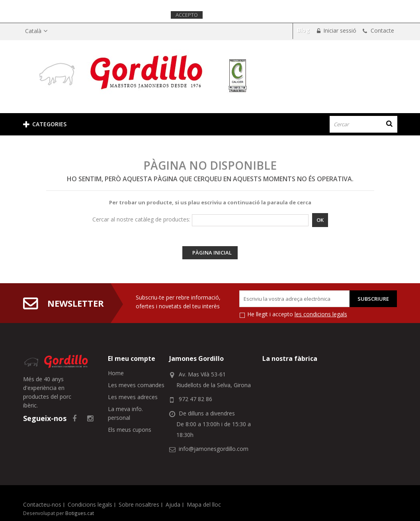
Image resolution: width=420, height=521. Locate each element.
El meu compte (132, 358)
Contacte (382, 30)
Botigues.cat (80, 513)
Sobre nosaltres (139, 504)
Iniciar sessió (339, 30)
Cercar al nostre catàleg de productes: (141, 219)
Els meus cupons (130, 430)
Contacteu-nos (42, 504)
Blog (303, 30)
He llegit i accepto (297, 314)
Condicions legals (90, 504)
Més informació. (228, 15)
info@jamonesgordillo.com (214, 449)
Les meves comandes (136, 385)
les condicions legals (321, 314)
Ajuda (173, 504)
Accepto (187, 15)
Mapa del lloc (204, 504)
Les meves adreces (133, 397)
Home (116, 373)
